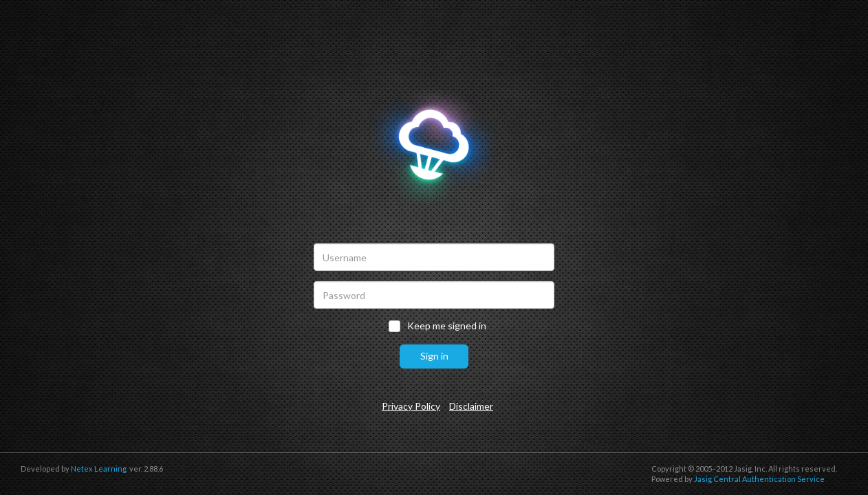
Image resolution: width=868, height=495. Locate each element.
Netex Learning (99, 469)
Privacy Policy (411, 406)
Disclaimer (471, 406)
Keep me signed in (447, 326)
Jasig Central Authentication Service (759, 479)
